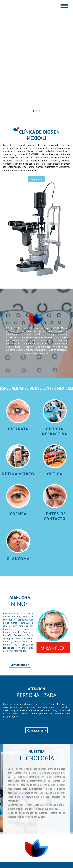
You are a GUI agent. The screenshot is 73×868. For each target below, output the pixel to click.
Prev (4, 111)
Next (69, 111)
